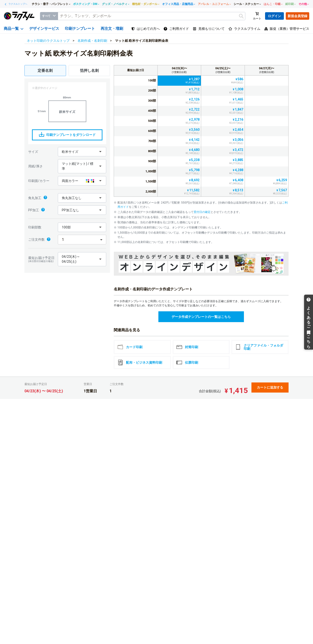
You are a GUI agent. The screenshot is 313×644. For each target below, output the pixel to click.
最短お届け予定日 (42, 259)
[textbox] (152, 16)
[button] (82, 152)
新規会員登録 (297, 16)
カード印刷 (130, 347)
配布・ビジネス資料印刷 (140, 362)
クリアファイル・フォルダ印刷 (259, 347)
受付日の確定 (202, 212)
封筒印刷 (187, 347)
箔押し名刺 (89, 71)
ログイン (274, 16)
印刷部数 (35, 227)
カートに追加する (270, 387)
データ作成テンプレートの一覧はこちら (201, 317)
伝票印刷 (187, 362)
